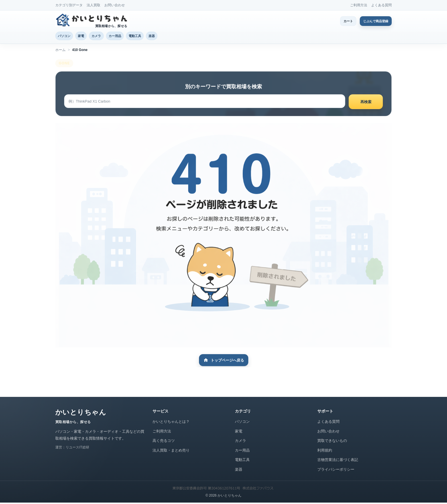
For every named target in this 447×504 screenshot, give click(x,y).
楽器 (177, 36)
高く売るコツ (164, 442)
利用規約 (325, 451)
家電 (88, 36)
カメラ (108, 36)
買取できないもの (332, 442)
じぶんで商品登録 (372, 21)
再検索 (366, 103)
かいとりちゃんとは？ (171, 423)
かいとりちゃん (81, 414)
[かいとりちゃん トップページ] (92, 20)
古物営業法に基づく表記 (338, 461)
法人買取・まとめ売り (171, 451)
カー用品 (131, 36)
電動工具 (156, 36)
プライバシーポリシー (336, 471)
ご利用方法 (359, 5)
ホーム (60, 51)
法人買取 (94, 5)
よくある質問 (381, 5)
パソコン (67, 36)
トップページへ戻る (224, 362)
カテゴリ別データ (69, 5)
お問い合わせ (115, 5)
